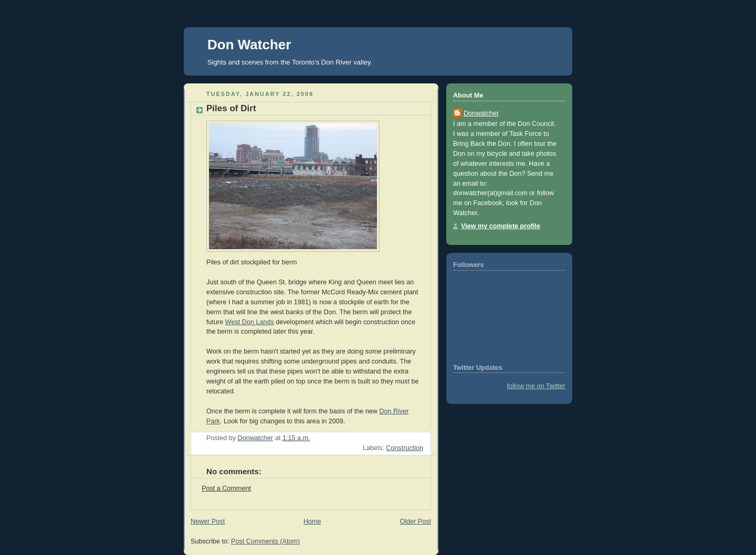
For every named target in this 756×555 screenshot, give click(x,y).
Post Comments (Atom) (265, 541)
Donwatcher (481, 113)
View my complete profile (501, 226)
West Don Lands (250, 322)
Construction (405, 448)
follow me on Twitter (536, 386)
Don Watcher (249, 45)
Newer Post (208, 521)
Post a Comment (226, 488)
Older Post (415, 521)
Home (312, 521)
